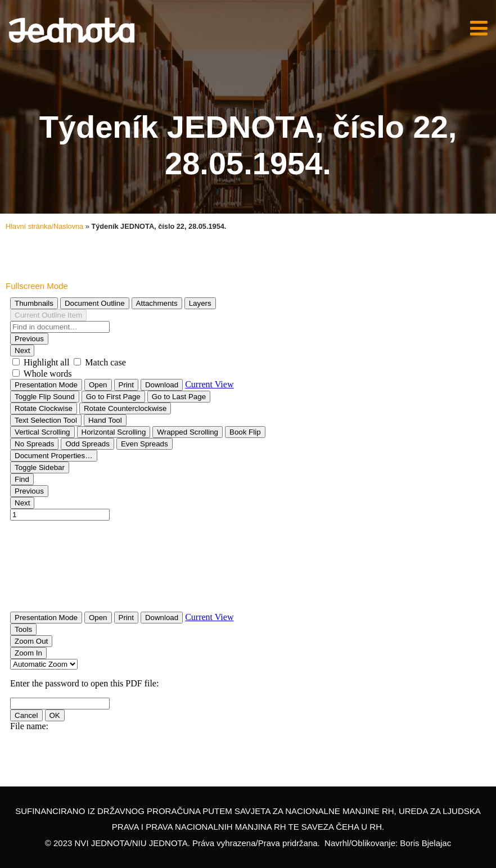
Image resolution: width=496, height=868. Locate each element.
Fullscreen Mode (37, 286)
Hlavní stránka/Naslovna (44, 226)
